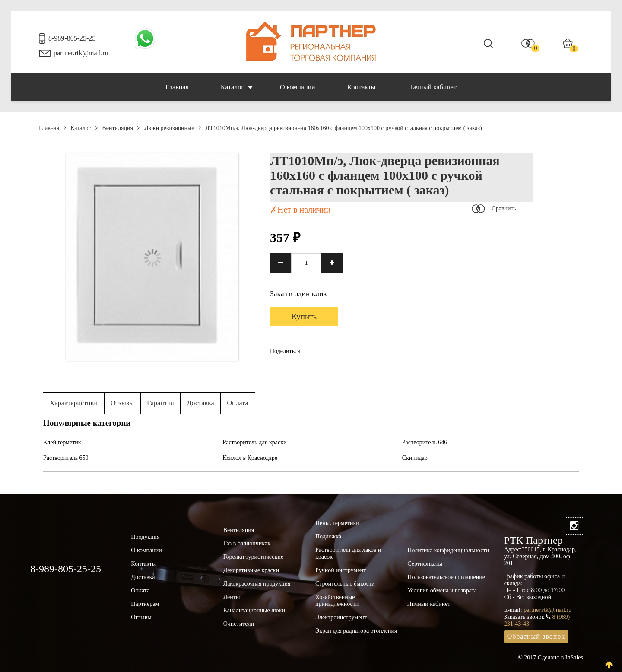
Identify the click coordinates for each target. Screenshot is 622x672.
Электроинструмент (341, 617)
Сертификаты (425, 564)
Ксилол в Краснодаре (250, 458)
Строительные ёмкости (345, 584)
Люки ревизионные (166, 128)
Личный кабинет (432, 87)
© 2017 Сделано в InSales (551, 658)
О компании (298, 87)
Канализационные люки (254, 610)
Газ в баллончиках (247, 543)
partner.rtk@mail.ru (81, 53)
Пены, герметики (337, 523)
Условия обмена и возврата (442, 591)
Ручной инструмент (341, 570)
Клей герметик (62, 442)
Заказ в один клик (298, 293)
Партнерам (145, 604)
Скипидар (415, 458)
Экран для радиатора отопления (356, 631)
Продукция (145, 537)
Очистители (239, 624)
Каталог (236, 87)
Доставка (201, 403)
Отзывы (122, 403)
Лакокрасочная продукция (257, 584)
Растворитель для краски (254, 442)
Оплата (238, 403)
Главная (177, 87)
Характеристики (74, 403)
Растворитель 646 (425, 442)
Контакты (362, 87)
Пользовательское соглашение (446, 577)
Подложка (328, 537)
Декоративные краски (251, 570)
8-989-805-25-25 (72, 38)
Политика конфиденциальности (448, 550)
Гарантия (160, 403)
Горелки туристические (253, 557)
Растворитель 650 (66, 458)
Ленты (232, 597)
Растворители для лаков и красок (348, 553)
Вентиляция (114, 128)
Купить (304, 317)
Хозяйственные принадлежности (337, 600)
